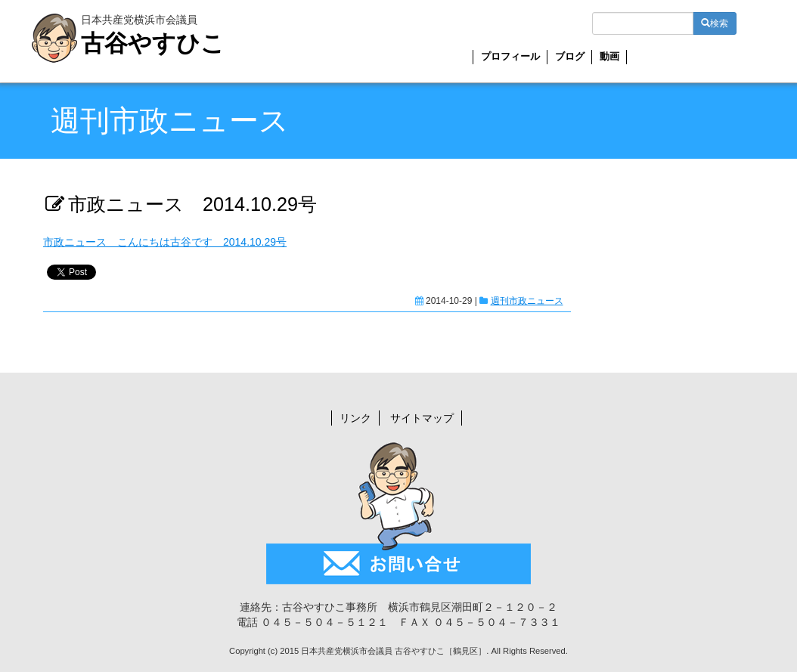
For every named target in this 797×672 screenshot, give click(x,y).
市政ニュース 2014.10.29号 (192, 204)
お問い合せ (645, 60)
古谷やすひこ (153, 43)
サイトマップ (422, 418)
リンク (355, 418)
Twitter (673, 60)
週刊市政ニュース (527, 301)
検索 (715, 23)
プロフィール (510, 56)
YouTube (727, 60)
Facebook (701, 60)
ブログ (570, 56)
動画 (609, 56)
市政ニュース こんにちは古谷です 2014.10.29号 (165, 242)
